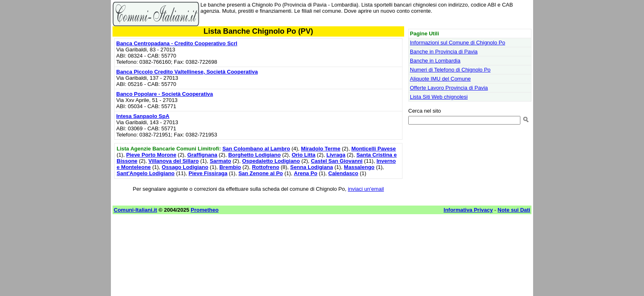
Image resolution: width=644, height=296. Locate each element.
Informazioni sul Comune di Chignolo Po (458, 43)
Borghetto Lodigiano (255, 155)
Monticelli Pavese (373, 149)
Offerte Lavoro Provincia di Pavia (449, 88)
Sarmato (221, 161)
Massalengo (359, 167)
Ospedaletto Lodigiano (271, 161)
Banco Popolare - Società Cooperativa (165, 94)
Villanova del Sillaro (174, 161)
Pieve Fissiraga (208, 173)
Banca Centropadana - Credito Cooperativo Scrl (177, 43)
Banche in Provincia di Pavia (444, 52)
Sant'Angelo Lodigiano (146, 173)
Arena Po (306, 173)
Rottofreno (265, 167)
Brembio (230, 167)
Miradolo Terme (321, 149)
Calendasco (343, 173)
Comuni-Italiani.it (135, 210)
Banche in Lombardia (435, 61)
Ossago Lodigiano (185, 167)
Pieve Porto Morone (151, 155)
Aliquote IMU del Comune (440, 79)
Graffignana (202, 155)
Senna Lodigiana (312, 167)
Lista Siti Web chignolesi (439, 97)
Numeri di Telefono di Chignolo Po (450, 70)
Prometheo (205, 210)
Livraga (336, 155)
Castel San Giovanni (337, 161)
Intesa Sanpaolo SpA (143, 116)
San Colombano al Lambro (256, 149)
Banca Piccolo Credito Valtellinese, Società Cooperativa (187, 72)
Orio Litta (304, 155)
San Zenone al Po (260, 173)
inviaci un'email (366, 189)
